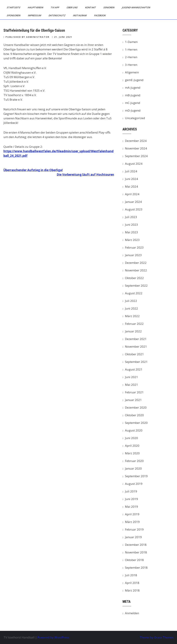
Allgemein (132, 72)
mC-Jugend (133, 103)
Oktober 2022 (134, 278)
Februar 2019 (134, 529)
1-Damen (131, 42)
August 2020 (134, 430)
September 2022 (136, 286)
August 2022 (134, 293)
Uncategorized (135, 118)
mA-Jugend (133, 88)
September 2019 (136, 476)
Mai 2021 (131, 385)
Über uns (72, 7)
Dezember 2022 (136, 263)
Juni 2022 (131, 308)
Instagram (80, 15)
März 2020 (132, 453)
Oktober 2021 (134, 354)
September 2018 (136, 568)
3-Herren (131, 65)
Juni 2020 (131, 438)
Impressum (35, 15)
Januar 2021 (133, 400)
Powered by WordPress (53, 637)
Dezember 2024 (136, 141)
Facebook (100, 15)
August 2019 (134, 484)
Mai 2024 (131, 186)
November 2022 (136, 270)
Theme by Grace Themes (157, 637)
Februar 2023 (134, 247)
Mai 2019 (131, 507)
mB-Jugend (133, 95)
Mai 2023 (131, 232)
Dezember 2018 (136, 545)
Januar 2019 (133, 537)
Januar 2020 (133, 468)
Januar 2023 (133, 255)
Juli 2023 (131, 217)
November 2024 (136, 148)
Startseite (14, 7)
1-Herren (131, 49)
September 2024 (136, 156)
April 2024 (132, 194)
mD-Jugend (133, 110)
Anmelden (132, 613)
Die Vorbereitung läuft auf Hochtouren (85, 175)
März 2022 (132, 316)
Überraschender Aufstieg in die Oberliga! (33, 170)
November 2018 (136, 552)
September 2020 (136, 423)
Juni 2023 (131, 225)
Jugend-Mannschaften (136, 7)
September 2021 (136, 362)
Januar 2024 (133, 202)
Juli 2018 (131, 575)
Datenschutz (57, 15)
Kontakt (91, 7)
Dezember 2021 (136, 339)
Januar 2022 (133, 331)
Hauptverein (36, 7)
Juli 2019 (131, 491)
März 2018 (132, 590)
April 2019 (132, 514)
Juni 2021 (131, 377)
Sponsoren (14, 15)
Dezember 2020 (136, 407)
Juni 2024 (131, 179)
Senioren (109, 7)
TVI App (55, 7)
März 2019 (132, 522)
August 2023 (134, 209)
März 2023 (132, 240)
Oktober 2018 (134, 560)
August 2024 (134, 164)
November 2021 (136, 347)
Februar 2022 (134, 324)
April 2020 (132, 446)
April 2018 (132, 583)
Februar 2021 (134, 392)
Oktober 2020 (134, 415)
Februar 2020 (134, 461)
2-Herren (131, 57)
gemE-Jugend (134, 80)
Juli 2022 (131, 301)
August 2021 (134, 369)
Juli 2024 (131, 171)
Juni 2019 (131, 499)
